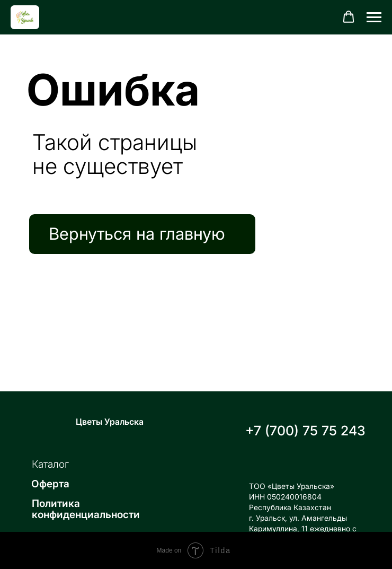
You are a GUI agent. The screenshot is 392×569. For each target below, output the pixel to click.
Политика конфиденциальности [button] (86, 509)
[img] (52, 421)
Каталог (50, 464)
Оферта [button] (50, 484)
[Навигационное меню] (374, 17)
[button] (349, 17)
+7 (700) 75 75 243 (305, 431)
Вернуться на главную (137, 234)
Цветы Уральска (110, 422)
